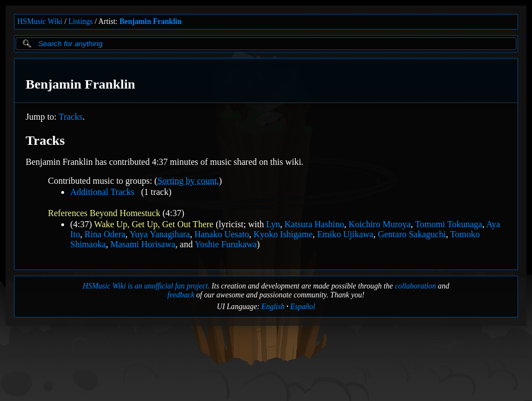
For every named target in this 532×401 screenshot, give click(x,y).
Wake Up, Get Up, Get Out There (154, 224)
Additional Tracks (102, 192)
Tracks (70, 117)
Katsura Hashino (314, 224)
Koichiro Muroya (380, 224)
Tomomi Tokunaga (449, 224)
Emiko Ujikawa (345, 234)
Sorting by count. (188, 181)
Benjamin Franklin (151, 21)
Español (303, 307)
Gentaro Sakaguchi (412, 234)
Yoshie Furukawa (226, 244)
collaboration (416, 286)
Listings (81, 21)
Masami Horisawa (143, 244)
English (273, 307)
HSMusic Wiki (40, 21)
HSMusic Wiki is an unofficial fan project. (147, 286)
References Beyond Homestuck (104, 213)
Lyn (273, 224)
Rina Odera (105, 234)
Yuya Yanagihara (160, 234)
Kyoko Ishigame (283, 234)
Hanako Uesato (222, 234)
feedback (181, 295)
